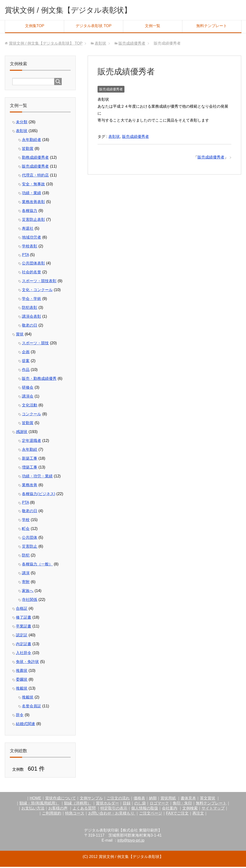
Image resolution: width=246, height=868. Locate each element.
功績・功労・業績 (37, 477)
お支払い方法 (33, 809)
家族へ (28, 592)
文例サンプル (91, 799)
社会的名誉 (31, 273)
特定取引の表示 (114, 809)
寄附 (26, 583)
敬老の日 (30, 326)
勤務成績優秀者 (35, 159)
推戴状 (22, 689)
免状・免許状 (27, 663)
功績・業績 (31, 194)
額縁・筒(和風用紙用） (39, 804)
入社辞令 (24, 654)
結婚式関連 (25, 725)
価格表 (139, 799)
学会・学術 (31, 300)
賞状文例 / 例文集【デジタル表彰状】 (78, 10)
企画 (26, 353)
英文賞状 (208, 799)
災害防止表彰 (33, 221)
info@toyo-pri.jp (131, 842)
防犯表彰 (30, 309)
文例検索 (190, 809)
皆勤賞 (28, 150)
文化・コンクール (37, 291)
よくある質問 (84, 809)
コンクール (31, 415)
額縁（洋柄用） (78, 804)
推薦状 (22, 672)
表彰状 (114, 138)
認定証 (22, 636)
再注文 (198, 814)
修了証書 (24, 619)
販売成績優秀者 (111, 90)
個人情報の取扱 (145, 809)
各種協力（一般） (37, 565)
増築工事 (30, 468)
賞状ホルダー (107, 804)
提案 (26, 362)
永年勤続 (30, 451)
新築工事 (30, 460)
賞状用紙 (168, 799)
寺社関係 (30, 601)
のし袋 (140, 804)
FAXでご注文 (177, 814)
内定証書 (24, 645)
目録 (127, 804)
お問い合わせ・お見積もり (112, 814)
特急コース (75, 814)
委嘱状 (22, 681)
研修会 (28, 389)
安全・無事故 (33, 185)
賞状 (20, 335)
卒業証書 (24, 627)
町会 (26, 530)
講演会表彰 (31, 318)
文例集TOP (35, 27)
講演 (26, 574)
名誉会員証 (31, 707)
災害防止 (30, 548)
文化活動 (30, 406)
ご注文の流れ (118, 799)
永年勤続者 (31, 141)
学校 (26, 521)
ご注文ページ (151, 814)
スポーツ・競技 (35, 344)
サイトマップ (213, 809)
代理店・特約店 (35, 176)
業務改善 (30, 486)
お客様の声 (58, 809)
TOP (46, 44)
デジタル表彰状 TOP (94, 27)
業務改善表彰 (33, 203)
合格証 (22, 610)
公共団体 (30, 539)
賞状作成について (61, 799)
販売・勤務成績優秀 (39, 380)
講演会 (28, 397)
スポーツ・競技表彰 (39, 282)
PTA (25, 256)
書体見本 (188, 799)
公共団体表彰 (33, 264)
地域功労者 (31, 238)
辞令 (20, 716)
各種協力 (30, 212)
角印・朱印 (182, 804)
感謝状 (22, 433)
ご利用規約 (52, 814)
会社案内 (170, 809)
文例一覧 (153, 27)
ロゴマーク (159, 804)
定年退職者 (31, 442)
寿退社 (28, 230)
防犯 (26, 556)
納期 (153, 799)
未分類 (22, 123)
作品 (26, 371)
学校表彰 (30, 247)
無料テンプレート (212, 27)
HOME (36, 799)
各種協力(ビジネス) (39, 495)
